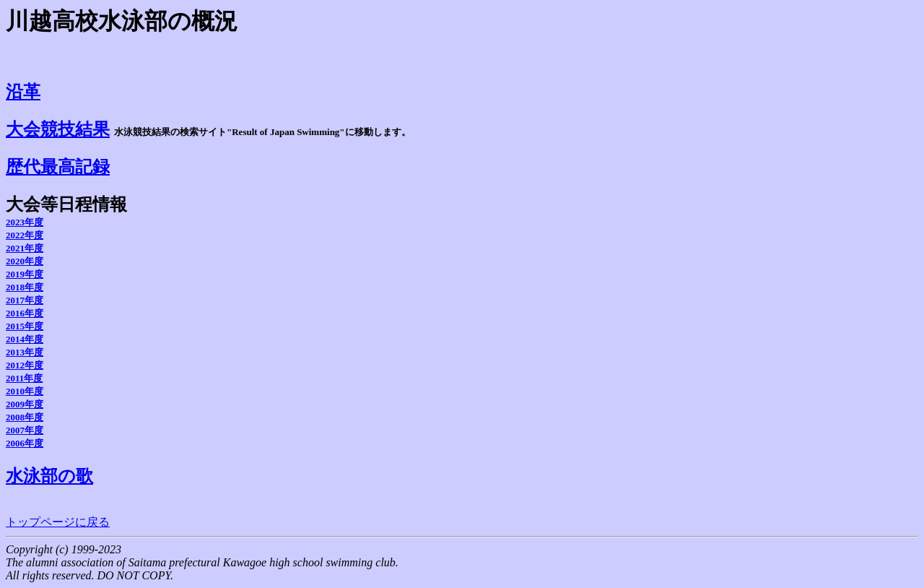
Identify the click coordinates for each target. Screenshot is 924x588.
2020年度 (25, 261)
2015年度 (25, 326)
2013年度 (25, 352)
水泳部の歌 (49, 476)
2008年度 (25, 417)
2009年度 (25, 404)
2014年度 (25, 339)
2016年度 (25, 313)
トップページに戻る (58, 522)
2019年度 (25, 274)
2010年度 (25, 391)
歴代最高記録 (58, 167)
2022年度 (25, 235)
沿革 (23, 92)
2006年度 (25, 443)
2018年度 (25, 287)
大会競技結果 (58, 129)
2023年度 (25, 222)
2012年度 (25, 365)
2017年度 (25, 300)
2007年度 (25, 430)
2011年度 (24, 378)
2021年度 (25, 248)
